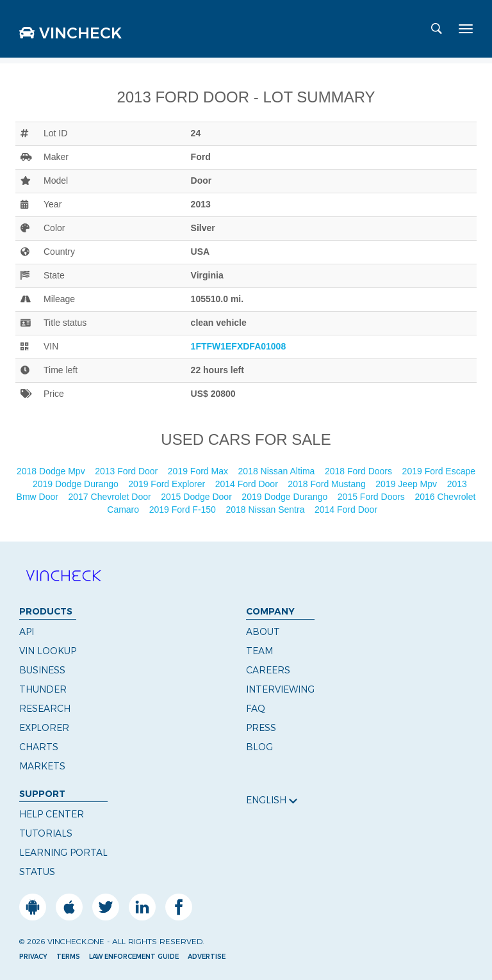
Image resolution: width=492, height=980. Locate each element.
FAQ (256, 709)
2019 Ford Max (199, 471)
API (27, 632)
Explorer (44, 728)
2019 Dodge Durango (77, 484)
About (263, 632)
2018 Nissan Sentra (266, 510)
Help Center (52, 814)
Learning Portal (63, 853)
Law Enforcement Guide (134, 957)
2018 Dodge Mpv (52, 471)
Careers (268, 670)
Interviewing (280, 689)
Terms (68, 957)
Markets (42, 766)
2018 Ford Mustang (328, 484)
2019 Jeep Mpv (407, 484)
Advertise (207, 957)
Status (37, 872)
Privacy (33, 957)
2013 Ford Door (127, 471)
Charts (39, 747)
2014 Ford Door (248, 484)
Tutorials (46, 833)
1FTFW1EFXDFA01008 (239, 346)
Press (261, 728)
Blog (259, 747)
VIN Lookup (48, 651)
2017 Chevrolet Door (111, 497)
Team (259, 651)
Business (42, 670)
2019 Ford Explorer (168, 484)
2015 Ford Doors (373, 497)
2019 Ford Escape (439, 471)
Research (45, 709)
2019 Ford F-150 (184, 510)
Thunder (43, 689)
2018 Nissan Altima (278, 471)
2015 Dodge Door (197, 497)
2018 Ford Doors (360, 471)
